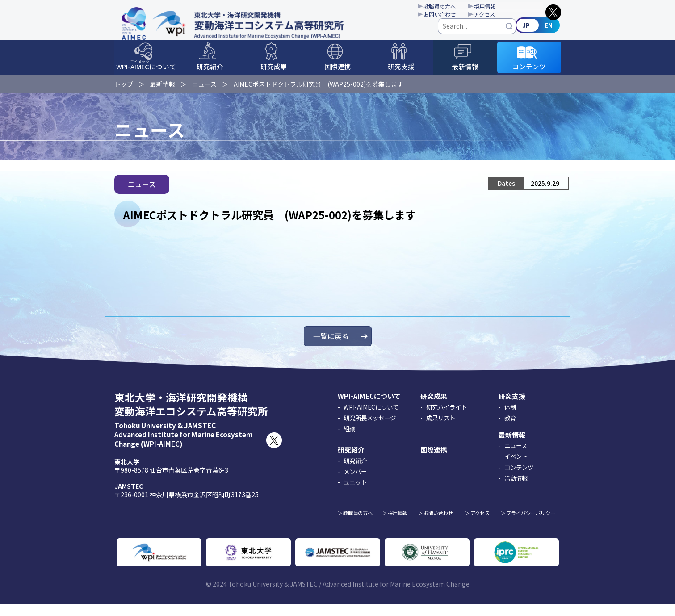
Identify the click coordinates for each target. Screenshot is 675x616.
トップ (124, 91)
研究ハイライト (447, 419)
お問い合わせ (452, 16)
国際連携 (338, 75)
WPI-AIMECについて (369, 409)
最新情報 (465, 75)
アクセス (505, 16)
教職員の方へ (452, 7)
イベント (516, 469)
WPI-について (146, 74)
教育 (510, 430)
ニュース (204, 91)
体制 (510, 419)
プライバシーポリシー (531, 525)
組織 (349, 441)
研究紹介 (210, 75)
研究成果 (274, 75)
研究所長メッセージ (370, 430)
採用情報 (505, 7)
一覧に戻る (331, 348)
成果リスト (441, 430)
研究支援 (401, 75)
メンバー (355, 483)
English (539, 32)
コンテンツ (529, 75)
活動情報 (516, 490)
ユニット (355, 494)
